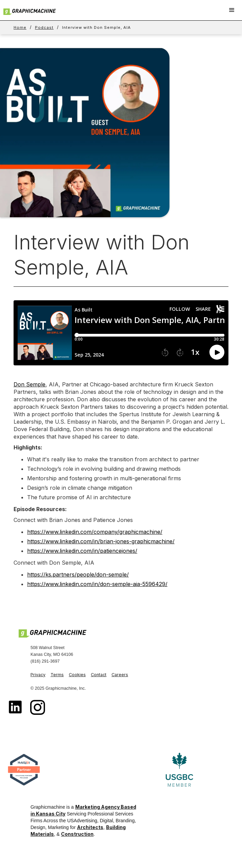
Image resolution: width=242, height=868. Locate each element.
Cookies (77, 675)
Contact (99, 675)
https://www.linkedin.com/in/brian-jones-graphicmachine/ (101, 541)
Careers (120, 675)
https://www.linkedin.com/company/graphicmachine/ (95, 532)
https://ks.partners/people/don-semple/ (78, 574)
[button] (232, 10)
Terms (57, 675)
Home (20, 27)
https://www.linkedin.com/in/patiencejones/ (82, 551)
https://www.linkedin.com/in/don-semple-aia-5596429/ (97, 584)
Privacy (38, 675)
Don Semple (29, 384)
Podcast (44, 27)
